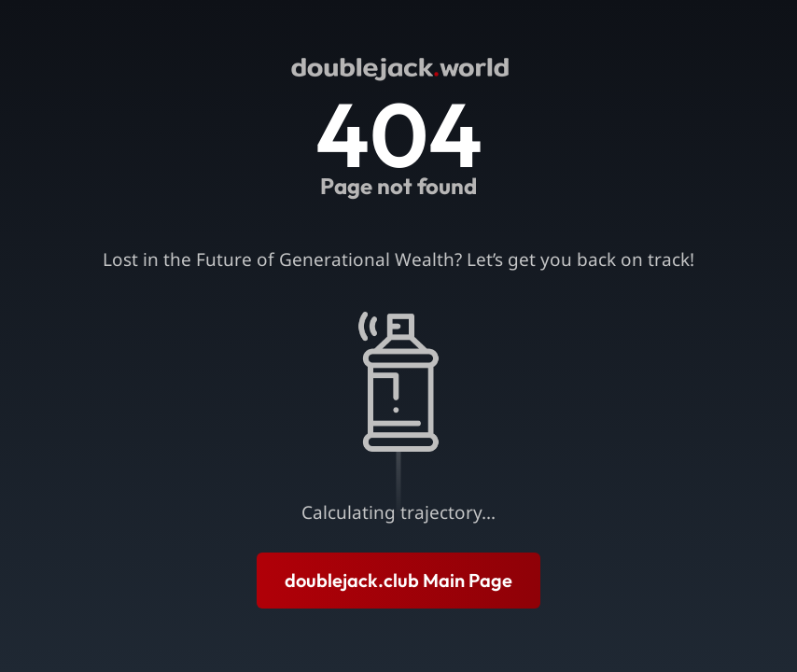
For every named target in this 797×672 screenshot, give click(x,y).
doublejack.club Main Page (398, 580)
